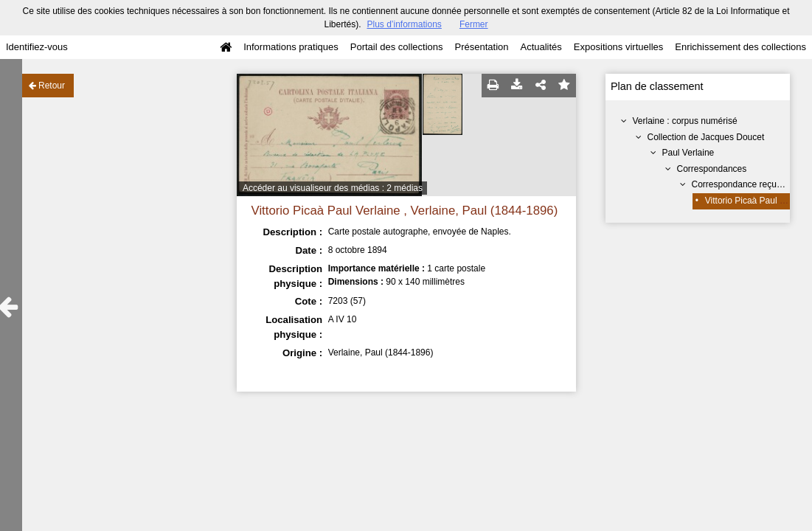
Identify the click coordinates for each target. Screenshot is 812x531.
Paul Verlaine (688, 153)
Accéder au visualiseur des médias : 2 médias (333, 188)
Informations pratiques (291, 47)
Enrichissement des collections (740, 47)
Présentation (481, 47)
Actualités (541, 47)
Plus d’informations (404, 24)
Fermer (474, 24)
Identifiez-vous (37, 47)
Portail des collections (397, 47)
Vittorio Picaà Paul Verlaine (759, 201)
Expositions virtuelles (618, 47)
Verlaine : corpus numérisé (685, 121)
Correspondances (712, 169)
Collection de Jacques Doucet (706, 137)
